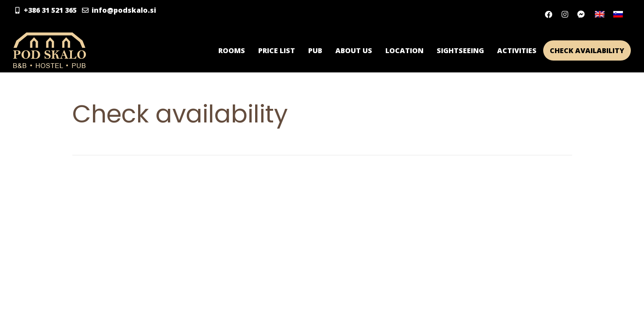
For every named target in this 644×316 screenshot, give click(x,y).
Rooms (232, 50)
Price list (277, 50)
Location (404, 50)
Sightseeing (460, 50)
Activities (517, 50)
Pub (315, 50)
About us (354, 50)
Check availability (587, 50)
